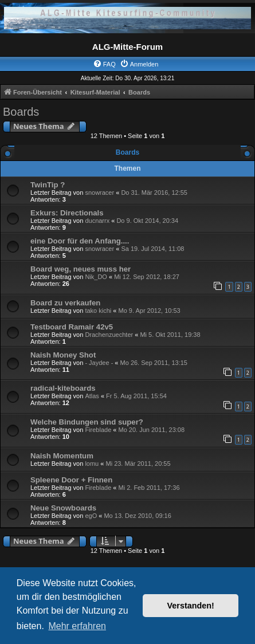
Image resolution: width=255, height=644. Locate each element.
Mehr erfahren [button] (77, 626)
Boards (21, 112)
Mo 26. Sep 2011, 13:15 (154, 363)
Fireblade (98, 430)
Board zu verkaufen (65, 303)
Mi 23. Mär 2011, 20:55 (138, 464)
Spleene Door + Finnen (71, 480)
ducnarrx (97, 221)
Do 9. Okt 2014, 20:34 (147, 221)
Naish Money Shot (63, 355)
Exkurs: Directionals (67, 213)
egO (91, 516)
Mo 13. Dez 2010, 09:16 (137, 516)
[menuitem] (104, 64)
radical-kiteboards (63, 388)
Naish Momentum (62, 456)
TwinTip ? (48, 185)
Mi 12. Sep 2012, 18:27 (147, 277)
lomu (92, 464)
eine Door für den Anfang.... (80, 241)
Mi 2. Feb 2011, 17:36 (149, 488)
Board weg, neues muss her (81, 269)
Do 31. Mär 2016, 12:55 (154, 193)
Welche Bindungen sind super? (87, 422)
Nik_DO (96, 277)
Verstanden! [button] (191, 606)
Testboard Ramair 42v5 (72, 327)
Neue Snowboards (63, 508)
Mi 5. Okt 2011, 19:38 (170, 335)
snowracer (99, 193)
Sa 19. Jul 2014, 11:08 (152, 249)
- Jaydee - (99, 363)
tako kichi (98, 311)
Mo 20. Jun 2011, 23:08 (151, 430)
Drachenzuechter (109, 335)
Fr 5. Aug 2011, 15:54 (136, 396)
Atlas (92, 396)
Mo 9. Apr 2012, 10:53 (149, 311)
